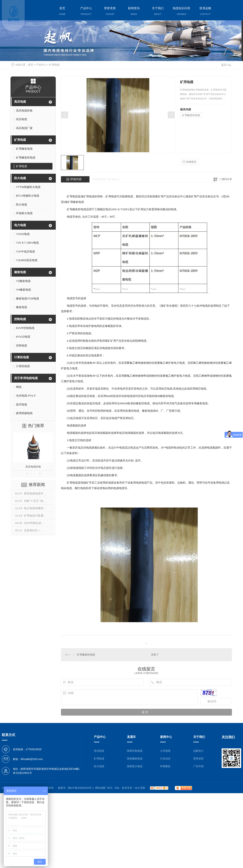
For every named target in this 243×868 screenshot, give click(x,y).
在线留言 (189, 162)
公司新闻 (165, 751)
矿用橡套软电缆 (191, 115)
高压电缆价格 (33, 467)
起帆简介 (198, 751)
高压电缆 (20, 102)
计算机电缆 (22, 357)
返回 (226, 65)
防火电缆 (20, 178)
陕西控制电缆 (135, 751)
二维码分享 (226, 179)
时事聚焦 (165, 766)
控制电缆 (20, 319)
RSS (110, 788)
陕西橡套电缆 (135, 759)
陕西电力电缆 (135, 766)
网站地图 (100, 788)
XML (117, 788)
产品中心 (41, 65)
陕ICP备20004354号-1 (81, 788)
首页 (31, 65)
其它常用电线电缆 (26, 378)
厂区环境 (198, 766)
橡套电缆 (20, 272)
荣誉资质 (198, 759)
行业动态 (165, 759)
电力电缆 (20, 225)
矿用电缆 (54, 65)
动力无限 (140, 788)
